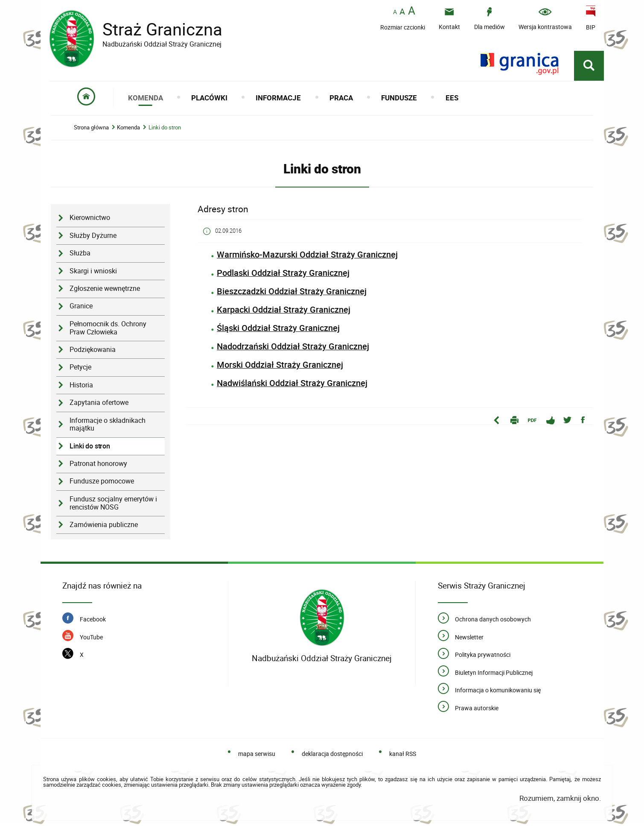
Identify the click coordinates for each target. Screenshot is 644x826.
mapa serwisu (257, 754)
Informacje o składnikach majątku (108, 425)
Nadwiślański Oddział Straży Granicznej (292, 383)
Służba (80, 253)
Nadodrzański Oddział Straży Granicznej (293, 347)
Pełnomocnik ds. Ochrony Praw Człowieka (108, 328)
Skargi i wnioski (93, 271)
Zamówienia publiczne (104, 525)
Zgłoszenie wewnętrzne (105, 289)
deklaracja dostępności (332, 754)
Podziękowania (93, 350)
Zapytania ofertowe (99, 403)
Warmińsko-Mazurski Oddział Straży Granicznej (307, 255)
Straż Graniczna (156, 29)
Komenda (128, 128)
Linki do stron (165, 128)
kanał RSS (403, 754)
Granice (81, 307)
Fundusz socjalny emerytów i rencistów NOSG (113, 504)
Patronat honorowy (98, 464)
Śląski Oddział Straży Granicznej (278, 328)
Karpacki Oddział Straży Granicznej (284, 310)
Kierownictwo (90, 218)
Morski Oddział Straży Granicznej (280, 365)
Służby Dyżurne (93, 236)
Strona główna (91, 128)
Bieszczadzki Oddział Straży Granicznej (292, 291)
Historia (81, 385)
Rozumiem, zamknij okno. (560, 798)
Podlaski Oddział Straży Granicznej (283, 273)
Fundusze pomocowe (102, 482)
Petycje (80, 368)
